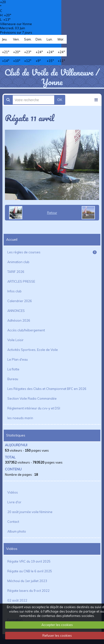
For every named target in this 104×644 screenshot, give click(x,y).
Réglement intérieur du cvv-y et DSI (34, 408)
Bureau (13, 379)
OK (60, 100)
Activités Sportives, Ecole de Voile (33, 350)
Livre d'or (14, 502)
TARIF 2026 (16, 272)
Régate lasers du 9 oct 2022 (28, 591)
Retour (52, 213)
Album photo (17, 531)
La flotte (13, 369)
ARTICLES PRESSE (21, 281)
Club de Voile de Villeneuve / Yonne (52, 77)
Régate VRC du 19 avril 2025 (29, 561)
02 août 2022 (17, 600)
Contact (13, 522)
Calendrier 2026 (20, 301)
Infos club (14, 291)
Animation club (18, 262)
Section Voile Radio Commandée (32, 398)
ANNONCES (16, 311)
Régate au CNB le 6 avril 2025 (30, 571)
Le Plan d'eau (18, 359)
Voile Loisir (15, 340)
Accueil (12, 239)
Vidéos (13, 492)
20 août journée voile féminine (30, 512)
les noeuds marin (20, 418)
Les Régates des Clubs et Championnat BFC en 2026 (47, 389)
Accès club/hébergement (26, 330)
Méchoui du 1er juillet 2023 (27, 581)
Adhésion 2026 (19, 320)
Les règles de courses (52, 252)
